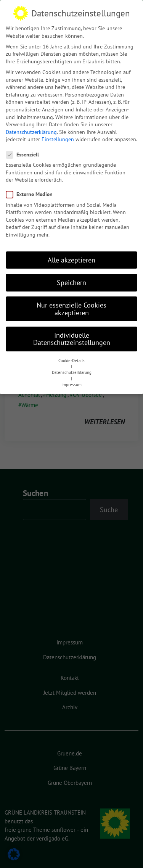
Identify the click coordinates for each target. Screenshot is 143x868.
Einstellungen (58, 139)
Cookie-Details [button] (71, 361)
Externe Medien (32, 194)
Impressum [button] (71, 385)
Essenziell (25, 155)
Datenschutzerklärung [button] (72, 372)
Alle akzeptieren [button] (71, 260)
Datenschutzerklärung (31, 132)
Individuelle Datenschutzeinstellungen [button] (72, 339)
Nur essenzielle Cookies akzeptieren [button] (71, 309)
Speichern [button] (71, 283)
